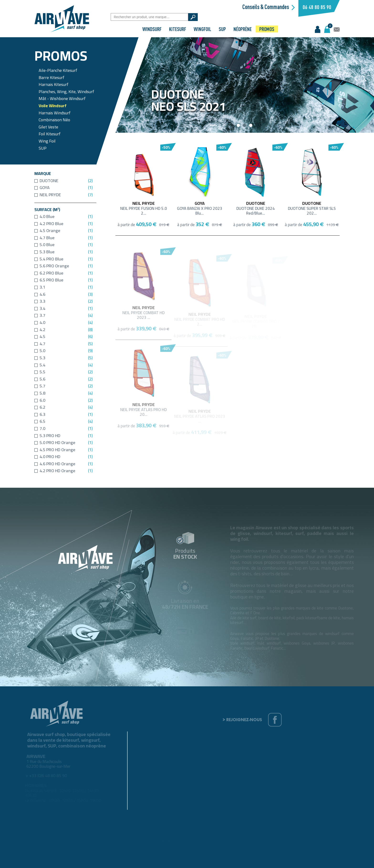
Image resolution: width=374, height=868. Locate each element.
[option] (245, 85)
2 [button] (245, 126)
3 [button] (251, 126)
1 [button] (239, 126)
